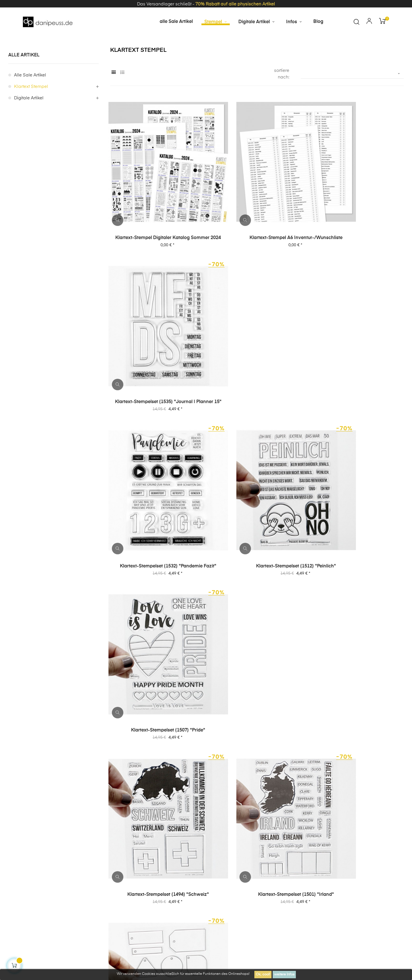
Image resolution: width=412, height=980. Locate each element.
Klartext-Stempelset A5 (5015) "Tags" (358, 490)
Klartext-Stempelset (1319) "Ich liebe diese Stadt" (257, 622)
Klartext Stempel (31, 110)
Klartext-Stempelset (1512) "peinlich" (257, 359)
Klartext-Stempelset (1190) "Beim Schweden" (257, 753)
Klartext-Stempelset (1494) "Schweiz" (155, 490)
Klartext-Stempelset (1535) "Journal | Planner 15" (358, 228)
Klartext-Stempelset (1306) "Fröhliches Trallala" (358, 622)
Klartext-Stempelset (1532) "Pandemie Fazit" (155, 360)
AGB (275, 852)
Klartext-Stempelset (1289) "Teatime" (155, 752)
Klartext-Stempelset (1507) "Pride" (359, 359)
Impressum (248, 852)
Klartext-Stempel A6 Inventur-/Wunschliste (257, 228)
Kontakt (96, 882)
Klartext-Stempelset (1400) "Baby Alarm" (155, 622)
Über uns (355, 852)
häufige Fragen (390, 852)
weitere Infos (284, 975)
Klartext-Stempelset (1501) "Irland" (257, 490)
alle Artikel (24, 78)
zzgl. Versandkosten (150, 928)
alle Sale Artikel (30, 99)
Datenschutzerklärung (312, 852)
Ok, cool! (263, 975)
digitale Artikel (29, 122)
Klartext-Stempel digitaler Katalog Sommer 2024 (155, 228)
